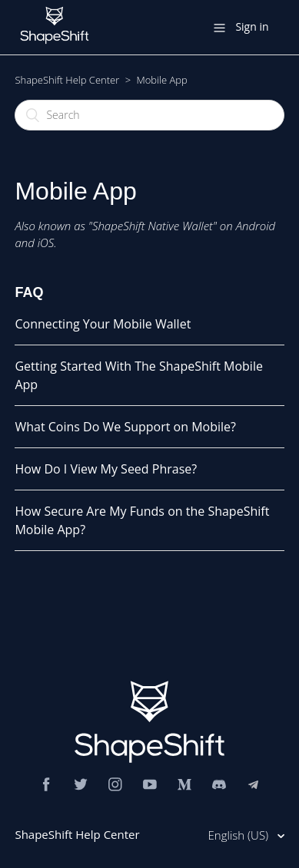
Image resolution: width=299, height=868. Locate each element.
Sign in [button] (252, 26)
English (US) (240, 835)
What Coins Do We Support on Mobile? (125, 427)
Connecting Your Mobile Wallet (103, 324)
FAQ (29, 292)
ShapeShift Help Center (67, 80)
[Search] (149, 115)
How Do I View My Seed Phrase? (106, 469)
